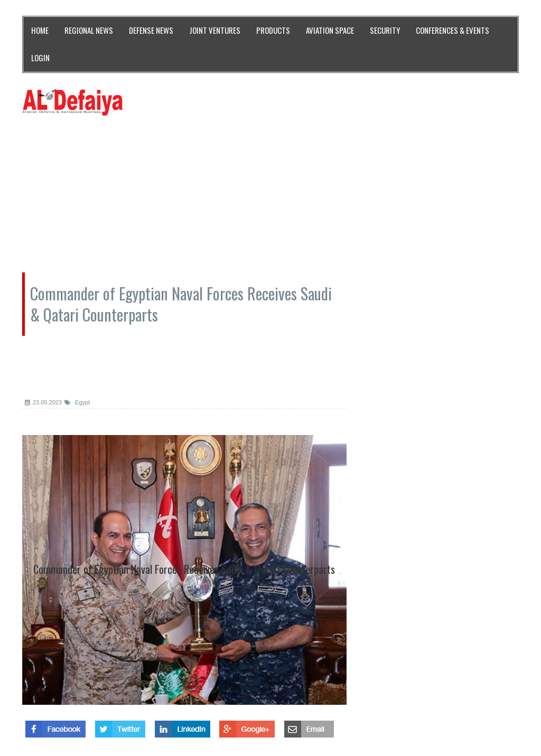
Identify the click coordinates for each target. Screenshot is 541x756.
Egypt (77, 402)
